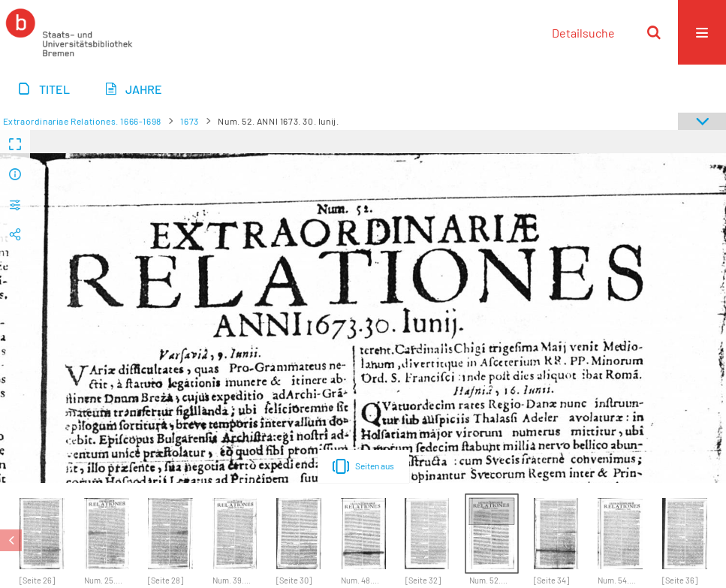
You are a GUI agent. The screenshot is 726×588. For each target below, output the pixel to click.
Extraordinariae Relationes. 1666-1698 (82, 121)
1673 (189, 121)
